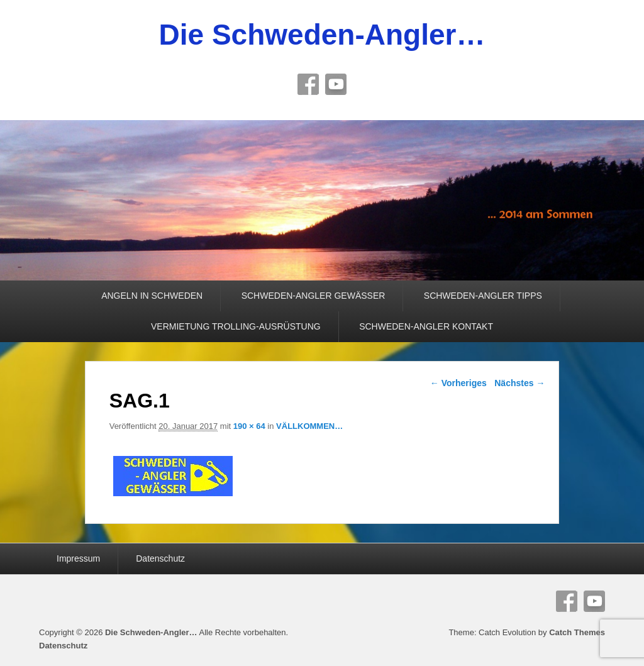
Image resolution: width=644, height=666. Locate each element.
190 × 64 (249, 426)
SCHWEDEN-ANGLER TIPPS (483, 296)
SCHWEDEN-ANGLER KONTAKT (426, 326)
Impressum (78, 558)
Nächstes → (519, 383)
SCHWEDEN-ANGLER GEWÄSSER (314, 296)
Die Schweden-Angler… (322, 35)
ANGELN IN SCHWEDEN (152, 296)
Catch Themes (577, 632)
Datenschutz (160, 558)
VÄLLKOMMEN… (309, 426)
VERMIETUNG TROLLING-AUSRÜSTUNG (236, 326)
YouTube (336, 84)
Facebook (308, 84)
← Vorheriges (458, 383)
